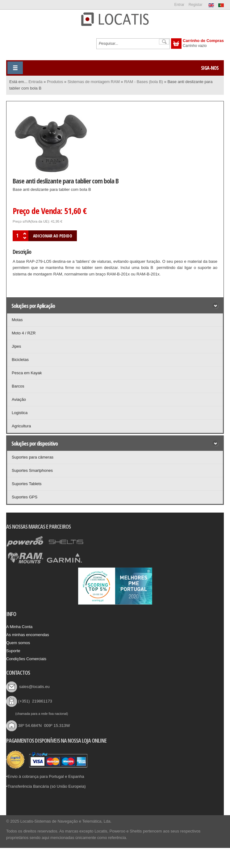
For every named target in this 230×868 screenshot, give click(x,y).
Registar (196, 5)
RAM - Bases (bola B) (144, 82)
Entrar (179, 5)
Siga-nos (210, 68)
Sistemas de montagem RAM (94, 82)
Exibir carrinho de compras (176, 44)
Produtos (55, 82)
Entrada (36, 82)
